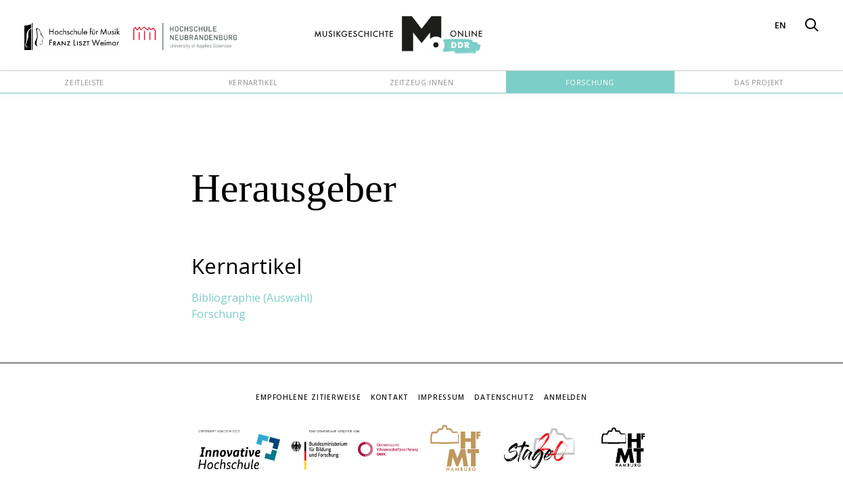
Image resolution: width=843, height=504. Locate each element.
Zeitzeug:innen (422, 83)
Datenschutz (504, 397)
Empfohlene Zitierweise (309, 397)
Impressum (441, 397)
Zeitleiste (84, 83)
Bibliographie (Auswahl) (252, 298)
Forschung (590, 83)
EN (780, 25)
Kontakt (390, 397)
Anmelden (566, 397)
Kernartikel (253, 83)
